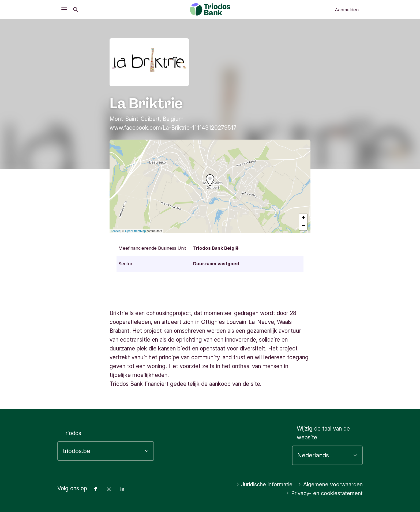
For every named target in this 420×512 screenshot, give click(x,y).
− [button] (303, 226)
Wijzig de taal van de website (323, 433)
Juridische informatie (262, 484)
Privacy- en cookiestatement (323, 493)
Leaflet (115, 231)
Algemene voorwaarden (330, 484)
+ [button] (303, 218)
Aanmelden (347, 10)
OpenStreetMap (136, 231)
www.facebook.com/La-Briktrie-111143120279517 (173, 128)
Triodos (72, 433)
